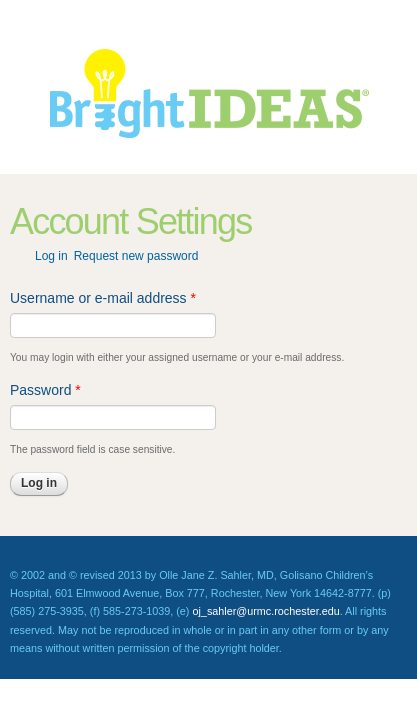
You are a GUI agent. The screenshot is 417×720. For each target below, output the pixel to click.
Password (45, 390)
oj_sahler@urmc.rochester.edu (265, 611)
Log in (51, 256)
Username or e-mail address (103, 298)
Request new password (136, 256)
